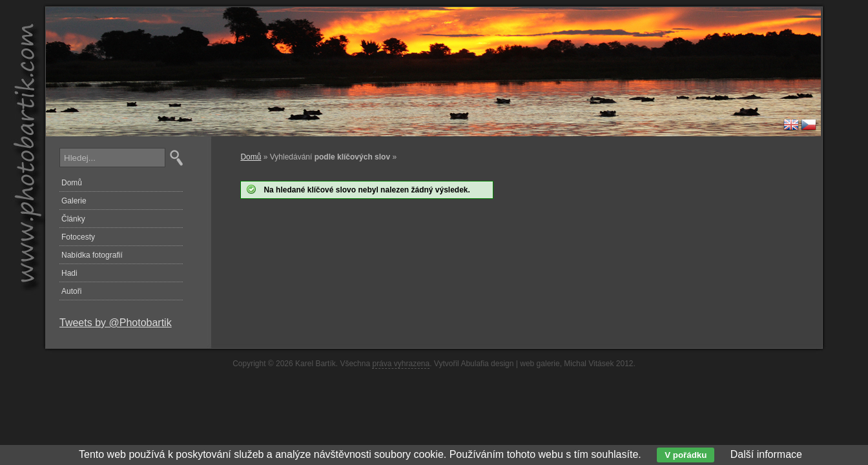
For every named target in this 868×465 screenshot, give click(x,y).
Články (73, 219)
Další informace (766, 454)
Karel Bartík (315, 364)
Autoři (71, 291)
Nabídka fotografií (92, 255)
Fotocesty (78, 237)
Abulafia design (487, 364)
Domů (251, 157)
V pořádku (686, 455)
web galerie (540, 364)
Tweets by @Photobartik (116, 323)
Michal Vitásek (589, 364)
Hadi (69, 273)
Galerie (74, 201)
